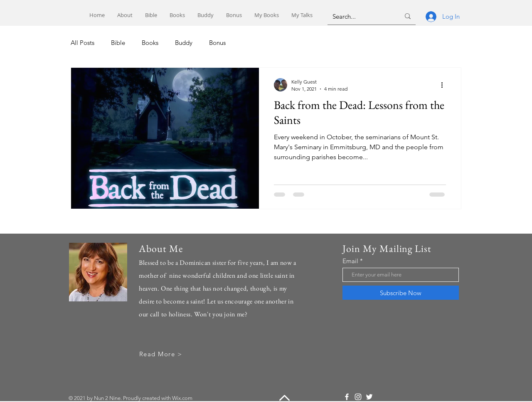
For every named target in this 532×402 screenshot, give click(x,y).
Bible (118, 43)
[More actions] (445, 85)
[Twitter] (369, 397)
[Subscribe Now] (401, 293)
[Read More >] (161, 354)
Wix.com (182, 398)
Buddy (184, 43)
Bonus (217, 43)
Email (350, 261)
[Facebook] (347, 397)
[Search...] (360, 16)
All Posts (83, 43)
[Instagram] (358, 397)
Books (150, 43)
